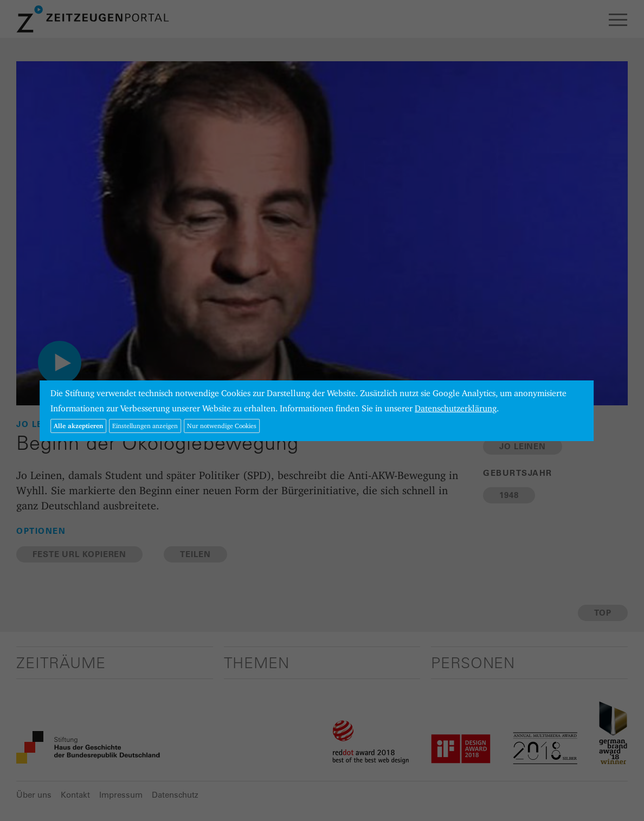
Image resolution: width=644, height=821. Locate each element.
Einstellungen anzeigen (145, 426)
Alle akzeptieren (78, 426)
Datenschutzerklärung (456, 408)
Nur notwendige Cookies (222, 426)
